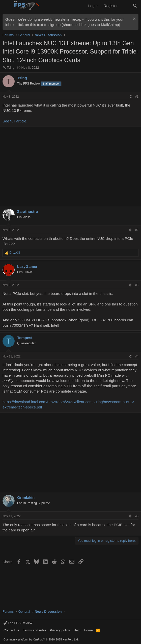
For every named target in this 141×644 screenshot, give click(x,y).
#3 (137, 285)
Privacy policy (60, 630)
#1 (137, 97)
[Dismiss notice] (134, 19)
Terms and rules (35, 630)
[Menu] (7, 6)
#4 (137, 356)
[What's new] (125, 6)
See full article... (16, 121)
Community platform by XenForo (41, 639)
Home (88, 630)
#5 (137, 516)
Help (77, 630)
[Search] (135, 6)
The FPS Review (18, 623)
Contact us (11, 630)
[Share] (130, 97)
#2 (137, 230)
